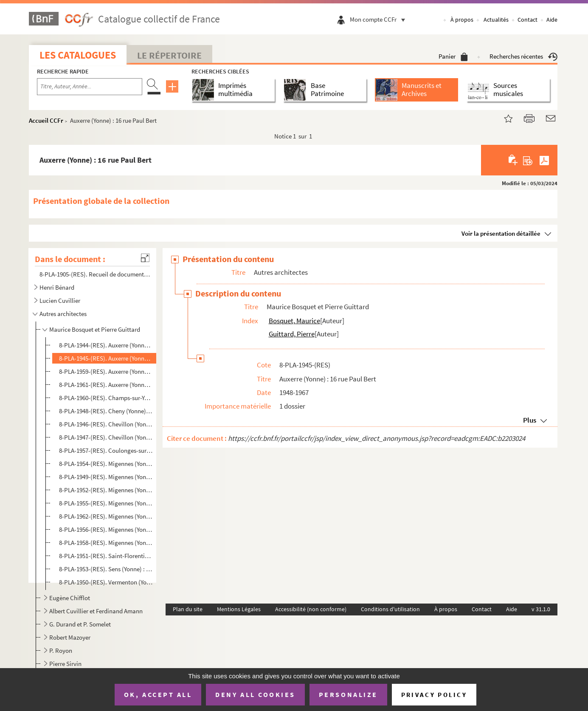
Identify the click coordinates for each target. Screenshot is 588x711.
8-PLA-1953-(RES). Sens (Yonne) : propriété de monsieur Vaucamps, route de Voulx (106, 569)
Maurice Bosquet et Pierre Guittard (95, 329)
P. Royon (61, 650)
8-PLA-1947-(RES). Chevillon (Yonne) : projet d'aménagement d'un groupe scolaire (106, 437)
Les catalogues (78, 55)
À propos (462, 20)
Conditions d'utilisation (390, 609)
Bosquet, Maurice (294, 321)
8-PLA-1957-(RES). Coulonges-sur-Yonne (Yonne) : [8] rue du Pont (106, 450)
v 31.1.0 (541, 609)
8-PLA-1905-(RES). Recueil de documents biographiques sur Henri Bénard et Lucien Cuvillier (95, 274)
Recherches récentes (523, 56)
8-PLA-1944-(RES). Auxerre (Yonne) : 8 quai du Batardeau (106, 345)
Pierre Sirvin (65, 664)
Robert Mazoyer (70, 637)
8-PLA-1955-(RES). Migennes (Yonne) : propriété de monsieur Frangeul (106, 503)
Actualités (496, 20)
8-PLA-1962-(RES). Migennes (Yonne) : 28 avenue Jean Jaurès (106, 516)
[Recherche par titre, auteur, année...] (90, 87)
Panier (453, 56)
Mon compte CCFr (380, 19)
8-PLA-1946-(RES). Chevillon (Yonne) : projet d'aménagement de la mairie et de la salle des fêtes (106, 424)
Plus (530, 420)
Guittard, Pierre (292, 334)
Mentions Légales (239, 609)
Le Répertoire (169, 55)
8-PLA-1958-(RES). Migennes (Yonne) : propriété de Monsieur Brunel (106, 543)
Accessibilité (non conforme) (311, 609)
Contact (528, 20)
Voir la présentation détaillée (501, 233)
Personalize (348, 694)
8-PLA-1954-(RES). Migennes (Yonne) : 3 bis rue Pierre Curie (106, 464)
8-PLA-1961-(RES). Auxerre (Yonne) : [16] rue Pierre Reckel (106, 385)
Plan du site (188, 609)
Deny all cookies (255, 694)
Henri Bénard (57, 287)
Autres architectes (63, 314)
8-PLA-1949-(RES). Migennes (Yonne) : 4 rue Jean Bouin (106, 477)
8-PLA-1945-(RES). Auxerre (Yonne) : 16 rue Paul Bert (106, 358)
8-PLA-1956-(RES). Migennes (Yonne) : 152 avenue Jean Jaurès (106, 529)
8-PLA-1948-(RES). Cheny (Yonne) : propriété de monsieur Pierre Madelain (106, 411)
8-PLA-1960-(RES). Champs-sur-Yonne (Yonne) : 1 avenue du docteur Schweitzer (106, 398)
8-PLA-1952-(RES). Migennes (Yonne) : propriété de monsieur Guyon (106, 490)
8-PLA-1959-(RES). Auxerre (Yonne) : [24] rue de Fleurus (106, 371)
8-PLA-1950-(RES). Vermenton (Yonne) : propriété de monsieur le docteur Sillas (106, 582)
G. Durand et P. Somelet (80, 624)
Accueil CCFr (46, 120)
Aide (552, 20)
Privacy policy (434, 695)
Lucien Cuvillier (60, 300)
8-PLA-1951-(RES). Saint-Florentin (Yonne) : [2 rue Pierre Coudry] (106, 556)
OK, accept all (158, 694)
